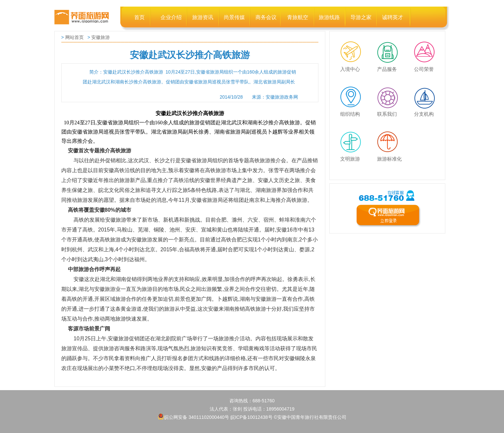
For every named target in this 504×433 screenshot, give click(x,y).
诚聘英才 (393, 17)
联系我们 (390, 91)
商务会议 (266, 17)
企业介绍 (171, 17)
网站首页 (74, 37)
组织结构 (353, 91)
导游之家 (361, 17)
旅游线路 (329, 17)
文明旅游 (353, 136)
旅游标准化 (390, 136)
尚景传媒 (234, 17)
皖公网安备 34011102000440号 (193, 417)
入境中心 (353, 46)
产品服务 (390, 46)
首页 (139, 17)
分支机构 (427, 91)
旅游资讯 (203, 17)
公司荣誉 (427, 46)
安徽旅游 (101, 37)
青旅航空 (298, 17)
